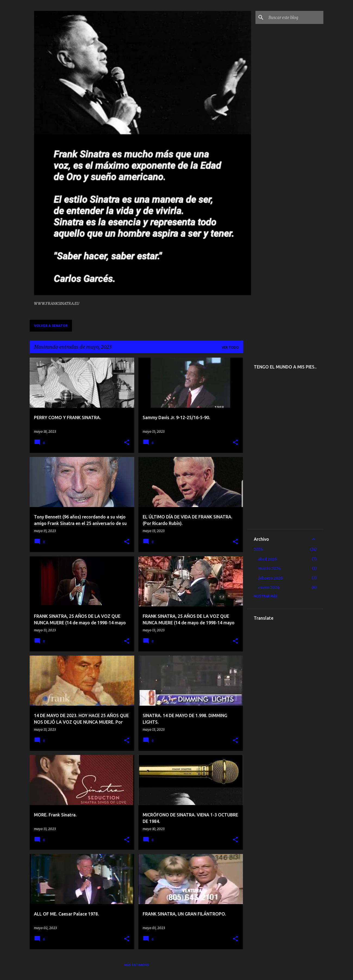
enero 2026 (269, 588)
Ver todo (230, 347)
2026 (258, 549)
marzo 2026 (269, 569)
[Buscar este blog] (295, 17)
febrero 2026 (271, 578)
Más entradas (137, 965)
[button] (127, 443)
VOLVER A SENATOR (51, 326)
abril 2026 (268, 559)
